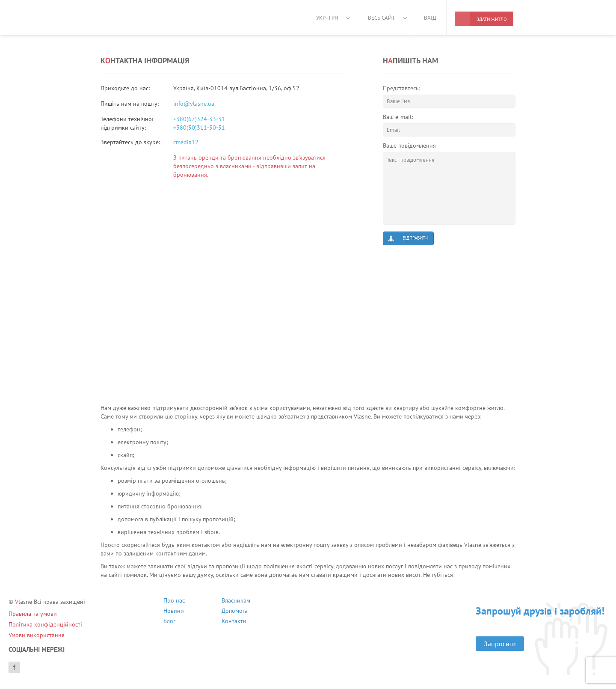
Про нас (174, 601)
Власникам (236, 601)
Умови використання (37, 635)
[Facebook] (14, 667)
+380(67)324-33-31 (199, 119)
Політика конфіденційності (45, 624)
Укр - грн (327, 18)
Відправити (408, 239)
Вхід (430, 18)
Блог (169, 622)
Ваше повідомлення (409, 146)
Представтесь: (401, 88)
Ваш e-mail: (398, 117)
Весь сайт (381, 18)
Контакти (234, 622)
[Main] (139, 17)
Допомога (235, 612)
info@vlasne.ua (194, 104)
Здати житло (481, 19)
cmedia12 (186, 142)
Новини (174, 612)
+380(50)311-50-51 (199, 128)
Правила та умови (33, 614)
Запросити (500, 644)
